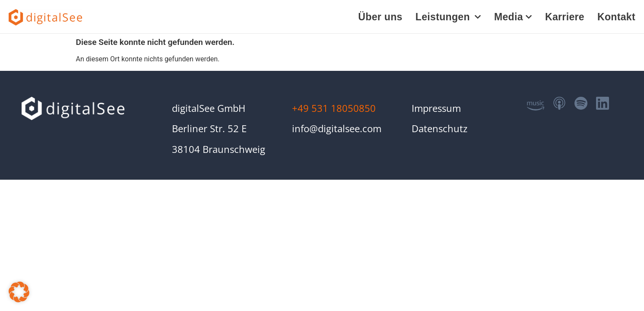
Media (513, 17)
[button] (19, 292)
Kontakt (616, 17)
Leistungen (448, 17)
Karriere (565, 17)
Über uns (380, 17)
